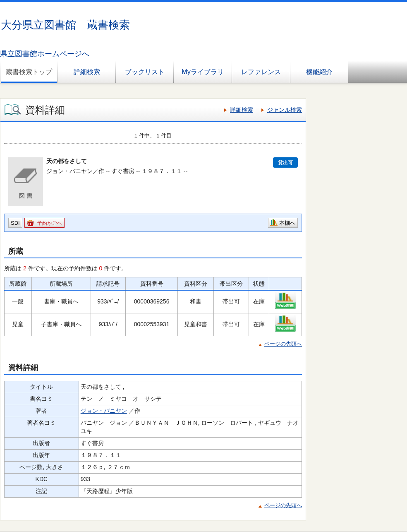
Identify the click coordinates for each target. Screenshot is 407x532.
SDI (15, 223)
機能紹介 (319, 72)
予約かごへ (50, 223)
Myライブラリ (202, 72)
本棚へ (287, 223)
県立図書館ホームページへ (45, 54)
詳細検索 (87, 72)
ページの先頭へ (283, 344)
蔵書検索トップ (29, 72)
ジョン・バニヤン (104, 411)
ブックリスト (145, 72)
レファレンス (261, 72)
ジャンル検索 (285, 110)
